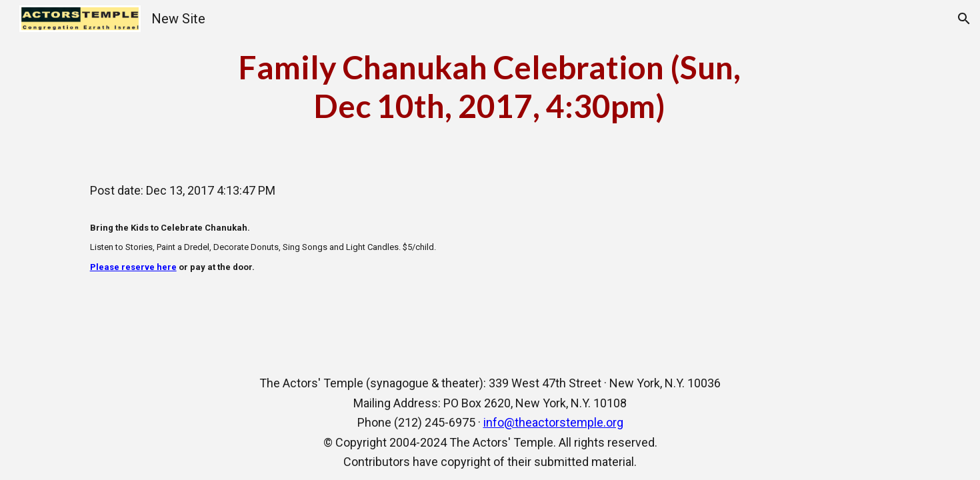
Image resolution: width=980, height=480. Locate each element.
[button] (964, 19)
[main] (490, 86)
